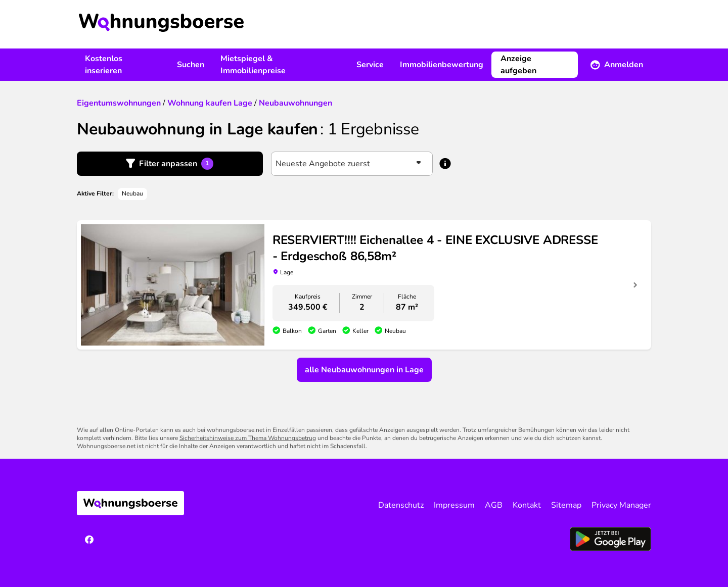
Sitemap (566, 505)
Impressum (454, 505)
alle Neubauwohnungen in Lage (364, 370)
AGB (494, 505)
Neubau (132, 193)
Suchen (191, 65)
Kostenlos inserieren (104, 65)
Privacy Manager (621, 505)
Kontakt (527, 505)
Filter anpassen (176, 164)
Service (370, 65)
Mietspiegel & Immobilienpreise (253, 65)
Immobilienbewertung (442, 65)
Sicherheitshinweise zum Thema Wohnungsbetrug (248, 438)
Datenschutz (401, 505)
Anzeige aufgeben (518, 65)
